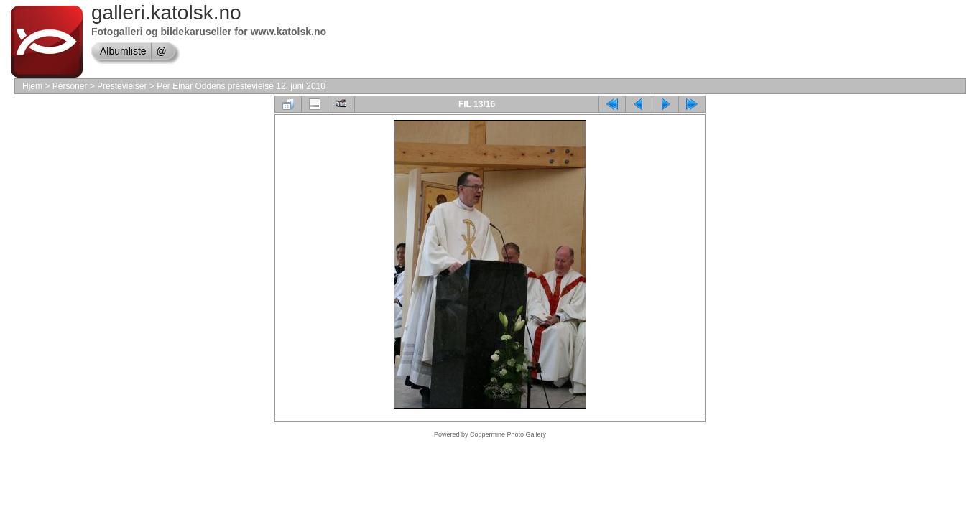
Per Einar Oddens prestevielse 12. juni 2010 (241, 86)
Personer (70, 86)
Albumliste (123, 51)
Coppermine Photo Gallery (508, 434)
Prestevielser (122, 86)
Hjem (32, 86)
